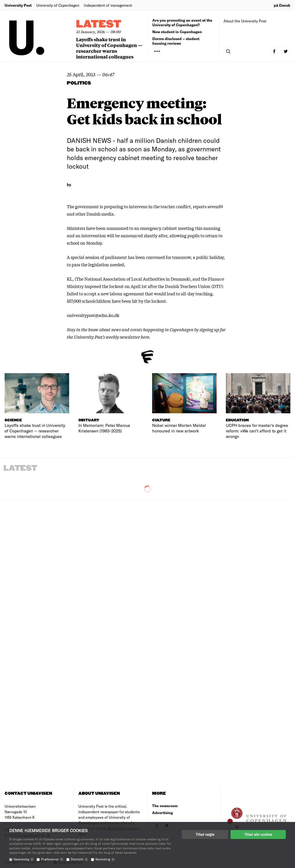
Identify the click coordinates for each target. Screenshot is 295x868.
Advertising (162, 813)
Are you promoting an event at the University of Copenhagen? (182, 22)
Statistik (80, 859)
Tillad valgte (205, 834)
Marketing (105, 859)
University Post (18, 5)
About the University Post (245, 21)
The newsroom (165, 806)
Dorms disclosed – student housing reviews (176, 41)
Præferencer (52, 859)
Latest (99, 24)
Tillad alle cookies (258, 834)
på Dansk (282, 5)
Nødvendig (24, 859)
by (69, 184)
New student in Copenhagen (177, 32)
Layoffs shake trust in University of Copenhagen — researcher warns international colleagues (109, 48)
